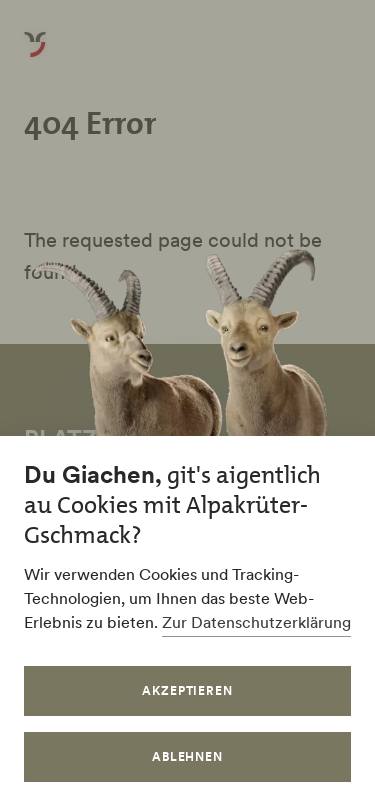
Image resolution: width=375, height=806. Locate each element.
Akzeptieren (188, 690)
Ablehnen (188, 756)
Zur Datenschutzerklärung (256, 622)
